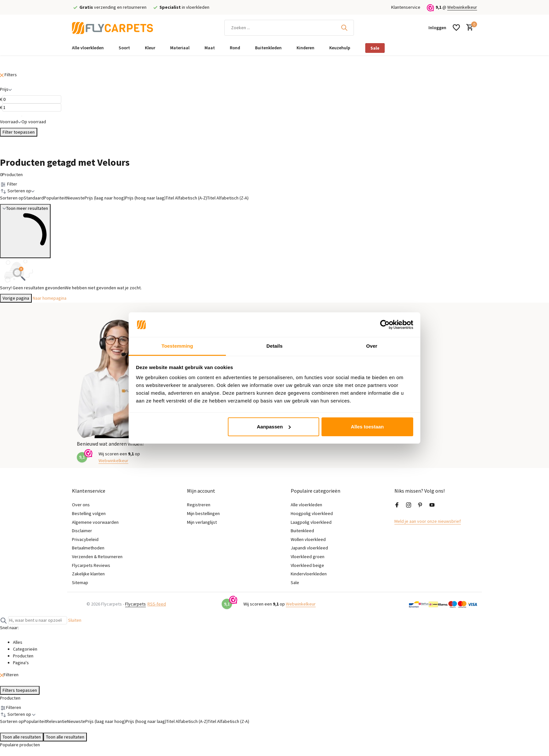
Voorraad (11, 122)
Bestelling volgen (89, 513)
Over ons (81, 505)
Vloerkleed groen (308, 557)
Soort (124, 48)
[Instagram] (409, 505)
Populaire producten (20, 745)
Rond (235, 48)
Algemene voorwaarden (95, 522)
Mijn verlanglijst (202, 522)
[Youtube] (432, 505)
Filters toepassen (20, 690)
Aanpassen (274, 427)
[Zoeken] (289, 28)
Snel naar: (9, 628)
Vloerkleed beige (307, 565)
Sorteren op (12, 198)
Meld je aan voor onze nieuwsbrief (428, 521)
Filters (8, 75)
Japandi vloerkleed (309, 548)
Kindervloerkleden (309, 574)
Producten (11, 174)
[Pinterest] (420, 505)
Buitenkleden (268, 48)
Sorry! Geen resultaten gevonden (32, 288)
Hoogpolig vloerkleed (312, 513)
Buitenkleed (302, 531)
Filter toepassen (19, 132)
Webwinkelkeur (462, 7)
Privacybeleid (85, 539)
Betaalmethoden (88, 548)
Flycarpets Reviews (91, 565)
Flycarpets (135, 604)
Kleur (150, 48)
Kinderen (305, 48)
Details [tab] (274, 346)
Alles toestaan (368, 427)
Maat (210, 48)
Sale (375, 48)
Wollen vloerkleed (308, 539)
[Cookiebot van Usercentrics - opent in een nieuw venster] (385, 325)
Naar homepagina (50, 298)
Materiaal (180, 48)
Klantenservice (406, 7)
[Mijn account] (437, 28)
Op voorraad (34, 118)
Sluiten (75, 620)
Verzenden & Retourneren (97, 557)
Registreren (199, 505)
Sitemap (80, 582)
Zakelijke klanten (88, 574)
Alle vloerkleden (88, 48)
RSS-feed (157, 604)
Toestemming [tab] (177, 346)
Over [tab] (372, 346)
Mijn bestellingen (203, 513)
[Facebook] (397, 505)
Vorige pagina (16, 298)
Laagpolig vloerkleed (311, 522)
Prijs (6, 89)
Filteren (9, 675)
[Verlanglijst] (456, 28)
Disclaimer (82, 531)
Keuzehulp (340, 48)
